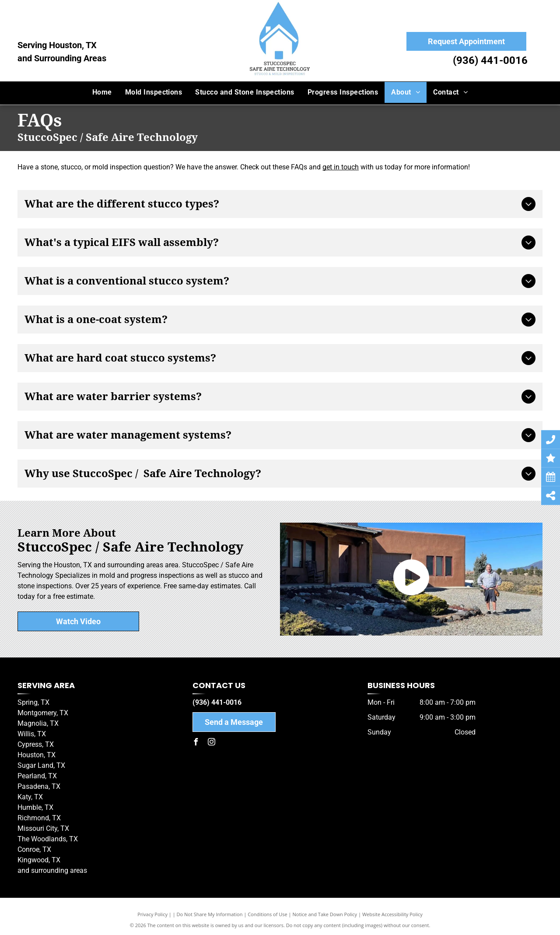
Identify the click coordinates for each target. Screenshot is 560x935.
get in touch (341, 167)
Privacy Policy (152, 914)
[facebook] (196, 743)
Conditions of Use (268, 914)
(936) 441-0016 (490, 60)
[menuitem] (102, 92)
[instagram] (212, 743)
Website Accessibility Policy (392, 914)
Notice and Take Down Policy (325, 914)
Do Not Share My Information (210, 914)
